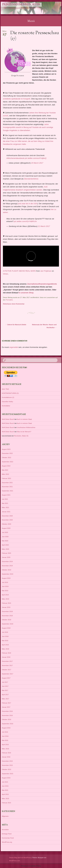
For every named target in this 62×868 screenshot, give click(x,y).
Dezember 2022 (7, 453)
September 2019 (8, 574)
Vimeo (5, 274)
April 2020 (5, 545)
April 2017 (5, 695)
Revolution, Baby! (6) (21, 436)
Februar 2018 (7, 653)
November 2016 (7, 715)
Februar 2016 (7, 753)
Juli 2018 (5, 632)
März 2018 (6, 649)
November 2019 (7, 566)
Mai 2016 (5, 740)
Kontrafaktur (6, 406)
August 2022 (6, 466)
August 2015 (6, 778)
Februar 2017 (7, 703)
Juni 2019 (5, 586)
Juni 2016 (5, 736)
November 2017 (7, 665)
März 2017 (6, 699)
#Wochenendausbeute (15, 158)
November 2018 (7, 616)
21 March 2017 (44, 226)
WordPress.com (15, 861)
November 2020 (7, 520)
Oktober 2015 (7, 769)
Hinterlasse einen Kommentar (14, 304)
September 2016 (8, 724)
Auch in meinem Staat (24, 419)
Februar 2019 (7, 603)
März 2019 (6, 599)
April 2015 (5, 794)
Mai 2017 (5, 690)
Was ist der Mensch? (24, 432)
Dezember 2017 (7, 661)
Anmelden (5, 830)
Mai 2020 (5, 541)
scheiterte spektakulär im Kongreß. (17, 99)
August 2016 (6, 728)
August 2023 (6, 449)
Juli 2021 (5, 499)
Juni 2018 (5, 636)
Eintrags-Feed (7, 834)
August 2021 (6, 495)
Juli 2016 (5, 732)
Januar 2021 (6, 512)
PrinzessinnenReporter (21, 5)
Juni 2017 (5, 686)
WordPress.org (7, 842)
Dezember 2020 (7, 516)
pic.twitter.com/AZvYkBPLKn (25, 221)
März (4, 32)
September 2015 (8, 774)
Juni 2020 (5, 537)
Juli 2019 (5, 582)
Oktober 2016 (7, 719)
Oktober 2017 (7, 670)
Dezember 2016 (7, 711)
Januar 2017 (6, 707)
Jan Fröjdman (46, 271)
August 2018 (6, 628)
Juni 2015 (5, 786)
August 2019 (6, 578)
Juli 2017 (5, 682)
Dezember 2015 (7, 761)
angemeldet (14, 347)
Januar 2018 (6, 657)
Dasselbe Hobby (8, 402)
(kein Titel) (5, 389)
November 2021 (7, 487)
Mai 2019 (5, 591)
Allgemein (5, 816)
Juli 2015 (5, 782)
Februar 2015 (7, 803)
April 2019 (5, 595)
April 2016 (5, 745)
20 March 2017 (37, 163)
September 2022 (8, 462)
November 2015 (7, 765)
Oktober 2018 (7, 620)
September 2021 (8, 491)
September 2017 (8, 674)
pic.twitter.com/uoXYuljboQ (36, 158)
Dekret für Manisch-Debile (16, 325)
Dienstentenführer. (31, 179)
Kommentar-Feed (8, 838)
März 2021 (6, 507)
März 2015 (6, 799)
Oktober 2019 (7, 570)
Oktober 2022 (7, 458)
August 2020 (6, 528)
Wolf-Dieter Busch (8, 419)
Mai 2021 (5, 503)
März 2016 (6, 749)
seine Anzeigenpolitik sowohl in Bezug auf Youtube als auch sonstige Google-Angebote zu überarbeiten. (28, 127)
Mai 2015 (5, 790)
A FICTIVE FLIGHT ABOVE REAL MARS (19, 271)
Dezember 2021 (7, 483)
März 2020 (6, 549)
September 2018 (8, 624)
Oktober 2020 (7, 524)
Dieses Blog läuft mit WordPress (20, 858)
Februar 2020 (7, 553)
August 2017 (6, 678)
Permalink (9, 300)
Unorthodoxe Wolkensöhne (26, 427)
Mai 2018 (5, 641)
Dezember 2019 (7, 561)
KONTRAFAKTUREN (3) (10, 393)
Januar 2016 (6, 757)
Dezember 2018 (7, 611)
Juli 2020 (5, 532)
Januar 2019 (6, 607)
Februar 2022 (7, 478)
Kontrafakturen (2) (8, 397)
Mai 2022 (5, 470)
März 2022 (6, 474)
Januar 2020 (6, 557)
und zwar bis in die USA (28, 204)
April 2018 (5, 645)
